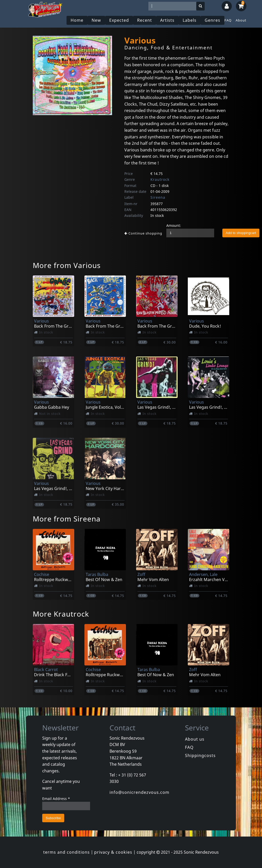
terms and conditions (67, 852)
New (96, 20)
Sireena (158, 197)
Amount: (174, 225)
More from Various (67, 265)
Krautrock (160, 179)
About (241, 20)
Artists (167, 20)
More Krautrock (61, 614)
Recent (145, 20)
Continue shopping (143, 233)
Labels (190, 20)
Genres (212, 20)
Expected (119, 20)
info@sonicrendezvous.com (139, 792)
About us (195, 739)
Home (77, 20)
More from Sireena (67, 519)
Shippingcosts (200, 755)
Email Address (56, 799)
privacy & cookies (113, 852)
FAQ (228, 20)
